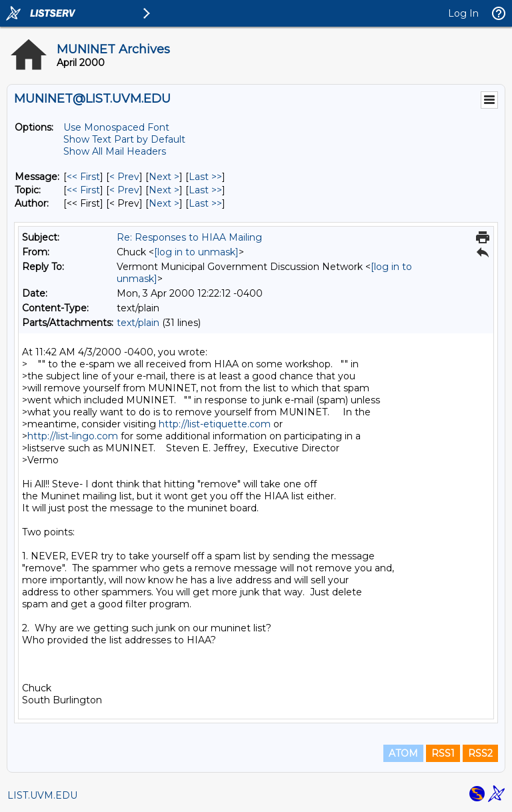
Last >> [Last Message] (205, 177)
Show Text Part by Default (124, 139)
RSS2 (480, 753)
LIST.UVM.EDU (42, 795)
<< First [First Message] (83, 177)
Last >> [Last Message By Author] (205, 203)
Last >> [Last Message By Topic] (205, 190)
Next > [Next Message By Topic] (164, 190)
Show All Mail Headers (115, 151)
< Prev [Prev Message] (124, 177)
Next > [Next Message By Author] (164, 203)
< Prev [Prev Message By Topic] (124, 190)
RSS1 (443, 753)
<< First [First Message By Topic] (83, 190)
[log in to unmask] (196, 252)
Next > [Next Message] (164, 177)
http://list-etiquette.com (215, 424)
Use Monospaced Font (116, 127)
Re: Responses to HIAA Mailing (189, 237)
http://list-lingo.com (73, 436)
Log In (463, 13)
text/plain (138, 323)
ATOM (403, 753)
